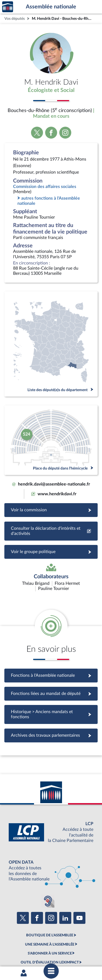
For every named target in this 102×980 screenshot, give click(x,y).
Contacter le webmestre (27, 949)
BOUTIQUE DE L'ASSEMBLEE (50, 903)
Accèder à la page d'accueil (8, 7)
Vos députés (15, 19)
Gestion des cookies (78, 949)
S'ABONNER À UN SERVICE (50, 921)
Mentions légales (20, 944)
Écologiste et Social (51, 90)
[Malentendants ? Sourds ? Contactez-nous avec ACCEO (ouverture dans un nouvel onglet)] (48, 869)
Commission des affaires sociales (45, 187)
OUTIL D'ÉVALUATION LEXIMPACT (50, 930)
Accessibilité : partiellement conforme (65, 944)
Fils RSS (55, 949)
